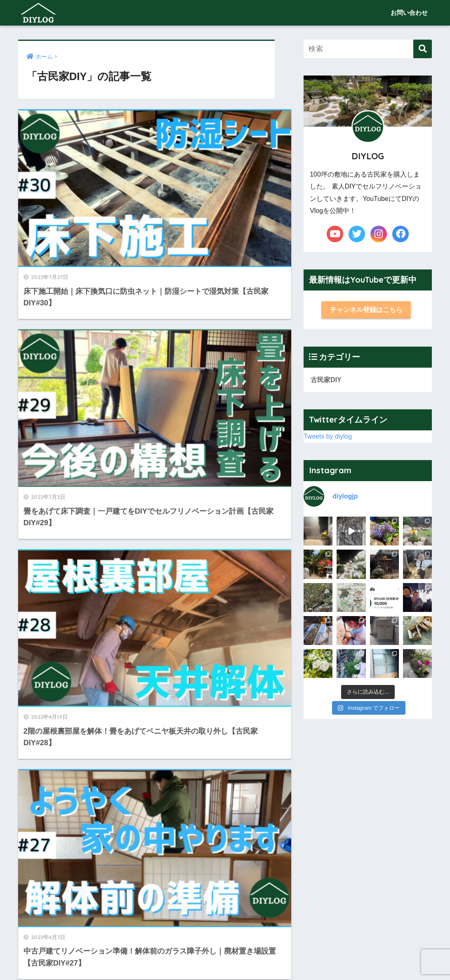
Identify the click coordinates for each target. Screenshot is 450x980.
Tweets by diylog (329, 438)
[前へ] (74, 877)
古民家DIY (327, 381)
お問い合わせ (409, 13)
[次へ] (236, 877)
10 (212, 877)
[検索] (423, 49)
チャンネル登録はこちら (366, 310)
